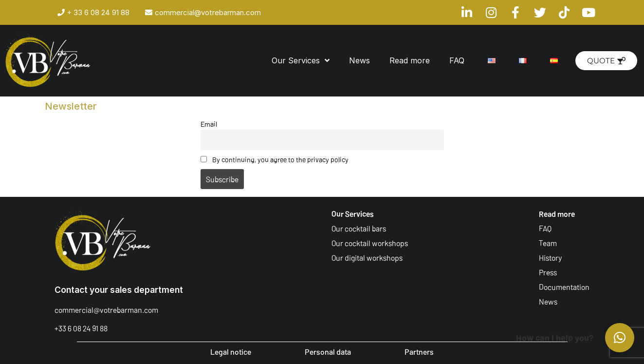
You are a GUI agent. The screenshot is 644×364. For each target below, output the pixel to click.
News (359, 60)
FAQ (457, 60)
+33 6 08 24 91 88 (81, 328)
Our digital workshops (367, 258)
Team (548, 243)
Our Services (301, 60)
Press (548, 272)
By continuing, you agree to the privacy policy (275, 160)
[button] (620, 338)
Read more (410, 60)
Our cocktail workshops (370, 243)
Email (209, 124)
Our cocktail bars (359, 228)
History (551, 258)
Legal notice (231, 352)
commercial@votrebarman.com (106, 310)
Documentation (564, 287)
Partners (419, 352)
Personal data (328, 352)
